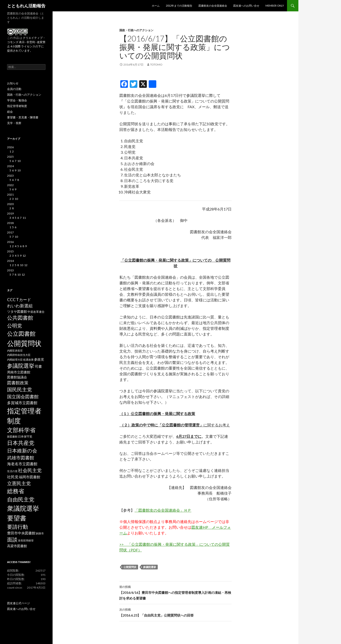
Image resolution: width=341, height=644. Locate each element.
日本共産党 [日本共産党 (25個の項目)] (21, 443)
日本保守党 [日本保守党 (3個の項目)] (25, 436)
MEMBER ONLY (275, 6)
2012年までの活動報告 (179, 6)
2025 (10, 157)
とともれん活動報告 (26, 6)
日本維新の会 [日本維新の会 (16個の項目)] (22, 451)
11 (24, 218)
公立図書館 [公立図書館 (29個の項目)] (21, 333)
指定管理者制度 (17, 106)
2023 (10, 176)
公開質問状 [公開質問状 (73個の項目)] (24, 343)
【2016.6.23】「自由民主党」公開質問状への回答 (175, 612)
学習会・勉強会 (17, 100)
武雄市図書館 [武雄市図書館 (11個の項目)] (21, 458)
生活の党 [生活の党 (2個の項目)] (12, 471)
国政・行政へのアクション (136, 30)
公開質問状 (130, 567)
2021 (10, 195)
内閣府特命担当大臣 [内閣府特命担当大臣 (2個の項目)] (19, 355)
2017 (10, 232)
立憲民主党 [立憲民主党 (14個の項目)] (19, 483)
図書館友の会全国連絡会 (213, 6)
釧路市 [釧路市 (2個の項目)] (40, 533)
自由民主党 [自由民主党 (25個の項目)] (21, 499)
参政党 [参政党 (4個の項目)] (39, 359)
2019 (10, 213)
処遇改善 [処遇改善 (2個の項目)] (28, 360)
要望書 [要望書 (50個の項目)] (17, 518)
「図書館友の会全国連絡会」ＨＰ (163, 510)
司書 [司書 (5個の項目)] (38, 366)
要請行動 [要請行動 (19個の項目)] (18, 527)
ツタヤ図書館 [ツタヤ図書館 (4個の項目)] (17, 312)
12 (24, 256)
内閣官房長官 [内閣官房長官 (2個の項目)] (15, 351)
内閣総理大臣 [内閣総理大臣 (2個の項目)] (15, 360)
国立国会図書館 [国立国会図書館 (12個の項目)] (23, 396)
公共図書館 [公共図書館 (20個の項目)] (20, 318)
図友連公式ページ (18, 603)
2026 (10, 147)
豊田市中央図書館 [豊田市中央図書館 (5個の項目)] (21, 533)
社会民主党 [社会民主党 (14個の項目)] (30, 470)
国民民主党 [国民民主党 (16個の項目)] (20, 389)
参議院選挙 (150, 567)
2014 (10, 261)
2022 (10, 185)
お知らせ (13, 83)
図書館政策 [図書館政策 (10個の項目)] (18, 383)
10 (19, 161)
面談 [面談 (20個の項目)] (12, 539)
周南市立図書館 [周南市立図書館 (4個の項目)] (19, 372)
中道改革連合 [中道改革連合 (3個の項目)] (36, 312)
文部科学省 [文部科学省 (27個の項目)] (21, 430)
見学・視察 (14, 123)
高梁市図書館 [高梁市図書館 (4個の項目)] (17, 546)
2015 (10, 251)
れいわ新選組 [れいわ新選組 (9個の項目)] (20, 306)
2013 (10, 270)
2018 (10, 223)
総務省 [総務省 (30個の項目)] (16, 491)
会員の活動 (14, 89)
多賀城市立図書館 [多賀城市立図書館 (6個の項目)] (22, 403)
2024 (10, 166)
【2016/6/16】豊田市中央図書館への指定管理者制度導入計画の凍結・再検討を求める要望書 (175, 592)
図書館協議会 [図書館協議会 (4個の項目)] (17, 377)
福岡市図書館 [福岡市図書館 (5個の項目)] (30, 477)
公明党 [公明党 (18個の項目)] (15, 326)
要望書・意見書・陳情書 (23, 117)
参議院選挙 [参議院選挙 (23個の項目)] (21, 366)
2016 (10, 242)
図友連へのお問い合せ (246, 6)
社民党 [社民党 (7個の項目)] (13, 477)
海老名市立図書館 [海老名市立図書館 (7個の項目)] (22, 464)
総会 (10, 112)
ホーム (156, 6)
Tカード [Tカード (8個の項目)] (24, 300)
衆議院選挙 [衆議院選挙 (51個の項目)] (23, 508)
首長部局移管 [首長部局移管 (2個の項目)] (26, 540)
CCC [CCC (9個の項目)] (11, 300)
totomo (156, 65)
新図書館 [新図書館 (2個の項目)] (12, 436)
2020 (10, 204)
